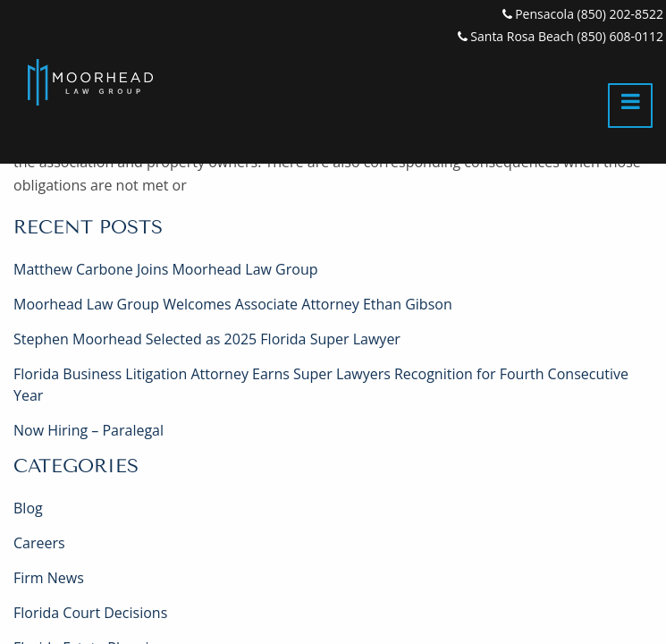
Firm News (49, 578)
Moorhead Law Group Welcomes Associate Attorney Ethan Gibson (233, 304)
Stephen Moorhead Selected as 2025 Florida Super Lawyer (207, 339)
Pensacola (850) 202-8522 (583, 14)
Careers (39, 543)
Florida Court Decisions (90, 613)
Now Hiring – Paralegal (89, 430)
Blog (28, 508)
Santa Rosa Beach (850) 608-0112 (561, 36)
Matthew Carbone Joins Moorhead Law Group (165, 269)
